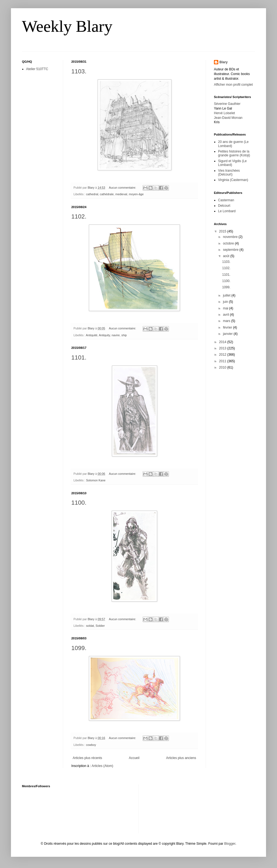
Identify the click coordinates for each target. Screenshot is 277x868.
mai (226, 308)
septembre (231, 250)
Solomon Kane (96, 480)
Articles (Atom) (102, 766)
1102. (79, 216)
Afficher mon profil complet (233, 85)
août (227, 256)
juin (226, 302)
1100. (79, 503)
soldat (90, 626)
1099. (79, 648)
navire (116, 335)
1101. (79, 357)
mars (227, 321)
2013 (223, 348)
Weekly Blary (67, 26)
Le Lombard (227, 211)
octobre (229, 243)
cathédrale (107, 194)
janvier (228, 334)
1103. (79, 71)
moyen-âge (136, 194)
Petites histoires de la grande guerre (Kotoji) (234, 153)
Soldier (100, 626)
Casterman (226, 200)
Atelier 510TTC (37, 69)
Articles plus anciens (181, 758)
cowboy (91, 745)
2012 (223, 355)
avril (226, 315)
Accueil (134, 758)
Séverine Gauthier (227, 104)
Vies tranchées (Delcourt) (229, 173)
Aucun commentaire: (123, 188)
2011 (223, 361)
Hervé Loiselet (224, 113)
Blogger (230, 844)
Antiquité (92, 335)
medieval (121, 194)
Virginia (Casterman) (233, 180)
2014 (223, 342)
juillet (227, 295)
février (228, 327)
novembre (231, 237)
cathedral (92, 194)
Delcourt (224, 206)
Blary (224, 62)
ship (124, 335)
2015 (223, 231)
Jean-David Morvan (228, 118)
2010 (223, 367)
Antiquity (104, 335)
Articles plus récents (87, 758)
